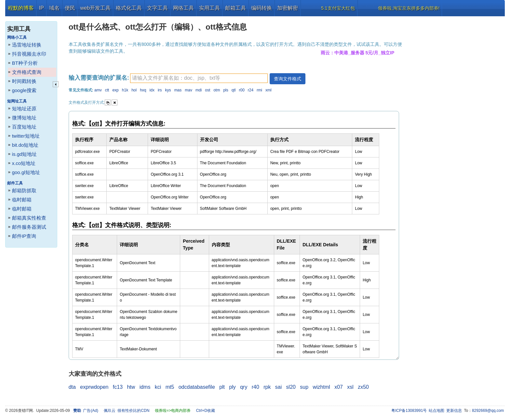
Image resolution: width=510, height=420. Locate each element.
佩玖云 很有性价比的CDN (127, 411)
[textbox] (199, 78)
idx (152, 90)
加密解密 (288, 8)
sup (304, 387)
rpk (267, 387)
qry (244, 387)
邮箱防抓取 (24, 190)
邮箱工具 (235, 8)
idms (145, 387)
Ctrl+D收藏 (206, 411)
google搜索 (24, 90)
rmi (259, 90)
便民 (70, 8)
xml (268, 90)
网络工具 (183, 8)
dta (72, 387)
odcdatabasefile (197, 387)
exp (115, 90)
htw (131, 387)
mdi (199, 90)
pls (226, 90)
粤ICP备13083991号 (409, 411)
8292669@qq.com (488, 411)
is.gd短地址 (25, 154)
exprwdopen (94, 387)
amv (98, 90)
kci (158, 387)
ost (208, 90)
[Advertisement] (456, 114)
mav (188, 90)
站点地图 (436, 411)
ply (232, 387)
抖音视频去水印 (29, 54)
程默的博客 (21, 8)
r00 (242, 90)
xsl (350, 387)
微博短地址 (24, 118)
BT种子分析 (25, 63)
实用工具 (209, 8)
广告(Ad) (91, 411)
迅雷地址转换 (27, 45)
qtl (234, 90)
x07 (339, 387)
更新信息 (454, 411)
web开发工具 (95, 8)
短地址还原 (24, 108)
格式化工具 (129, 8)
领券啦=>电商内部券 (173, 411)
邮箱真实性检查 (29, 218)
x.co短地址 (24, 163)
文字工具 (157, 8)
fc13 (118, 387)
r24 (251, 90)
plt (222, 387)
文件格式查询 (27, 72)
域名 (54, 8)
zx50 (363, 387)
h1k (125, 90)
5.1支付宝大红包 (338, 8)
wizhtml (321, 387)
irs (160, 90)
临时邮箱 (22, 200)
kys (168, 90)
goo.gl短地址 (26, 172)
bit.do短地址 (25, 145)
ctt (107, 90)
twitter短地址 (26, 136)
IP (41, 8)
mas (178, 90)
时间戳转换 (24, 81)
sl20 (291, 387)
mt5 (170, 387)
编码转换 (262, 8)
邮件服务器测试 (29, 227)
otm (217, 90)
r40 (255, 387)
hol (134, 90)
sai (278, 387)
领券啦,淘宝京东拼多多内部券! (409, 8)
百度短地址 (24, 127)
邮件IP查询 (24, 236)
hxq (143, 90)
